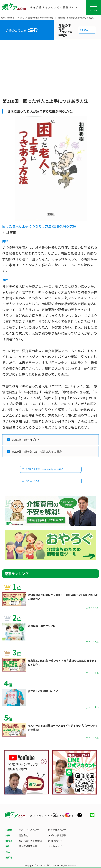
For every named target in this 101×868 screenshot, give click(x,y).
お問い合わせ (55, 841)
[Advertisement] (50, 73)
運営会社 (23, 835)
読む (22, 18)
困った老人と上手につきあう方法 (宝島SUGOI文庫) (40, 226)
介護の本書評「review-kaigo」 (41, 18)
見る (8, 852)
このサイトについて (29, 830)
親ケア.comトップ (9, 18)
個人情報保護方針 (28, 846)
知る (8, 835)
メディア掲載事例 (57, 835)
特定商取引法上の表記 (30, 841)
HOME (9, 830)
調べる (9, 841)
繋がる (9, 857)
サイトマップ (55, 846)
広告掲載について (57, 830)
